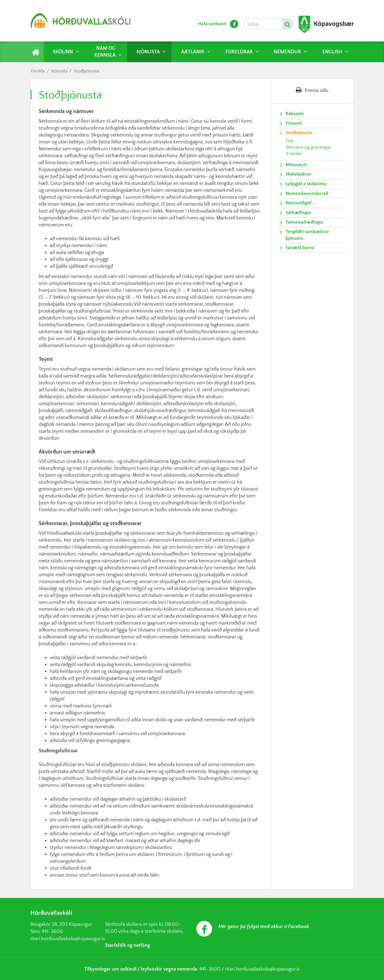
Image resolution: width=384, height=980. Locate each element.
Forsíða (38, 71)
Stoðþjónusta (87, 71)
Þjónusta (59, 71)
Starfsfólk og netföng (128, 945)
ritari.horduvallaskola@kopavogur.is (68, 939)
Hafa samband (212, 24)
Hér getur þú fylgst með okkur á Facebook (264, 927)
